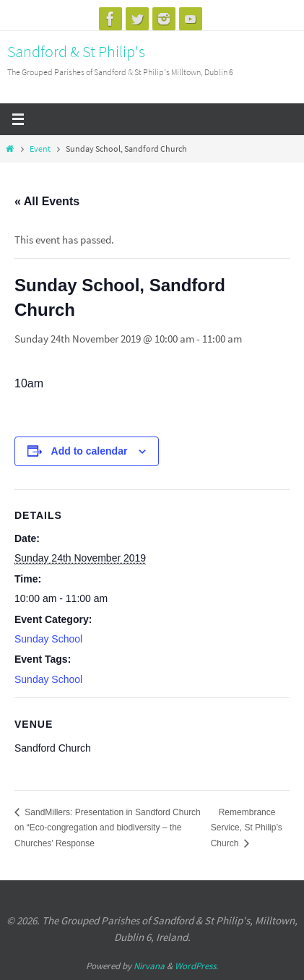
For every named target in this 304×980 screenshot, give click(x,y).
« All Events (47, 201)
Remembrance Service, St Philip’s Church (247, 828)
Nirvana (149, 966)
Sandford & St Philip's (76, 51)
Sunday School (48, 639)
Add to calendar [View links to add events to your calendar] (90, 451)
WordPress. (196, 966)
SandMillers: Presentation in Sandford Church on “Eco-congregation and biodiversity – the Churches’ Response (108, 828)
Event (40, 149)
